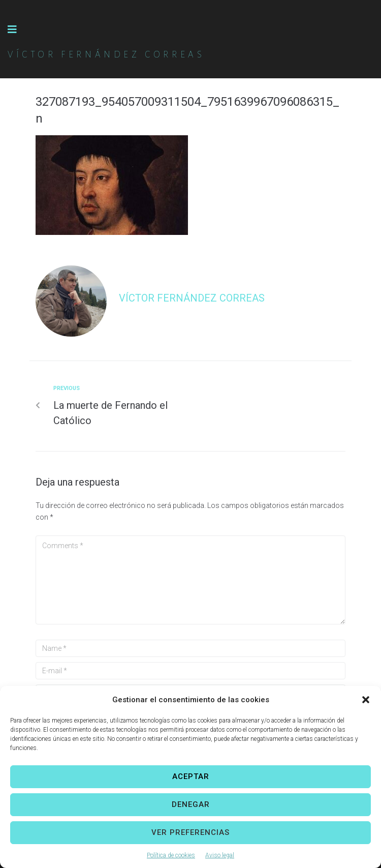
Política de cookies (171, 855)
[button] (366, 700)
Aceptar (191, 776)
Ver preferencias (190, 832)
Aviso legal (220, 855)
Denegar (191, 804)
